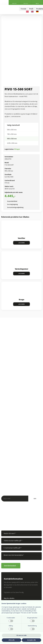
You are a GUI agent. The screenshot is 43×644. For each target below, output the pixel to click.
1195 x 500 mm (12, 143)
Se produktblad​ (12, 201)
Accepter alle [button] (31, 640)
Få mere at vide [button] (21, 635)
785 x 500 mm (12, 134)
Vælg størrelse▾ (13, 125)
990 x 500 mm (12, 139)
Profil (31, 9)
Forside (24, 9)
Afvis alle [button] (12, 640)
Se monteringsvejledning (15, 207)
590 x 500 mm (12, 130)
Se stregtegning (12, 204)
